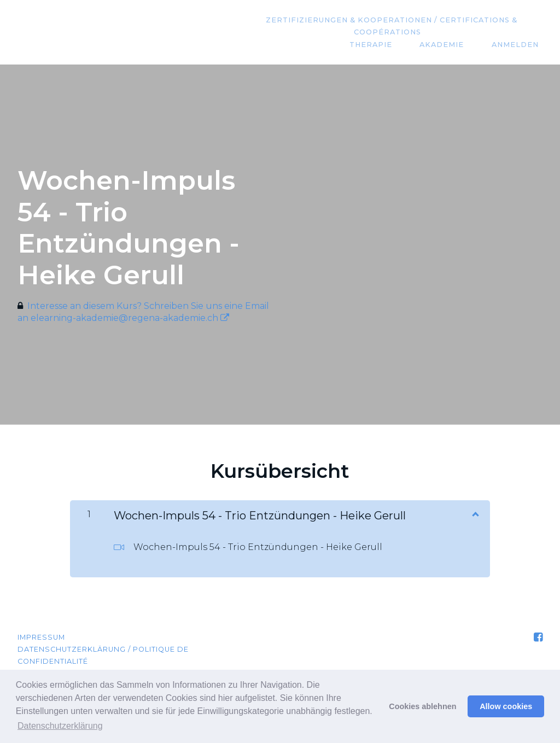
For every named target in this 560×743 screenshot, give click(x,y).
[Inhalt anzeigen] (475, 513)
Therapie (390, 45)
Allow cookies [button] (506, 706)
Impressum (41, 637)
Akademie (454, 45)
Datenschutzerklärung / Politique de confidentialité (103, 655)
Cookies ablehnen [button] (422, 706)
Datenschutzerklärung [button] (60, 726)
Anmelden (519, 45)
